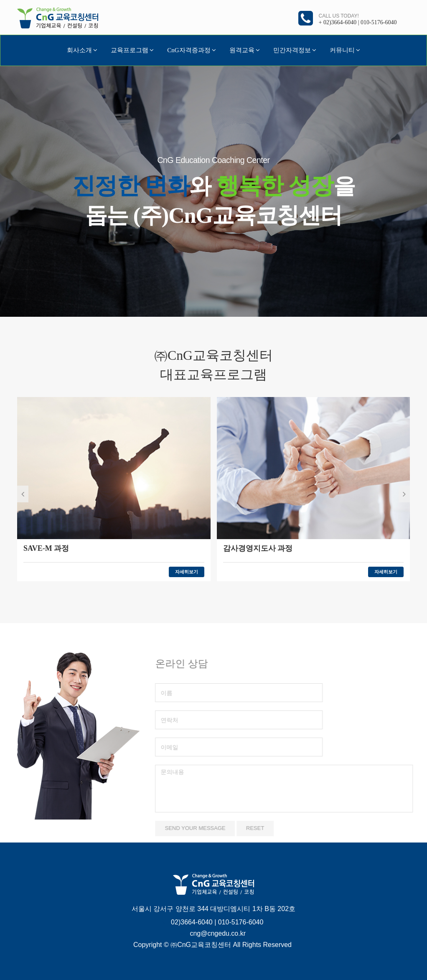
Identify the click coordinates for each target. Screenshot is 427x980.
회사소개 (82, 50)
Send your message (198, 828)
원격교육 (245, 50)
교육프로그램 (132, 50)
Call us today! (339, 16)
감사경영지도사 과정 (258, 548)
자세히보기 (187, 572)
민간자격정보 (295, 50)
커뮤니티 (345, 50)
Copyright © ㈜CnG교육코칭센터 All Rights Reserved (212, 945)
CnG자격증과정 (191, 50)
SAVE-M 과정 (46, 548)
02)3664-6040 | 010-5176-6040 (217, 922)
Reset (258, 828)
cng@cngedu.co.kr (218, 933)
